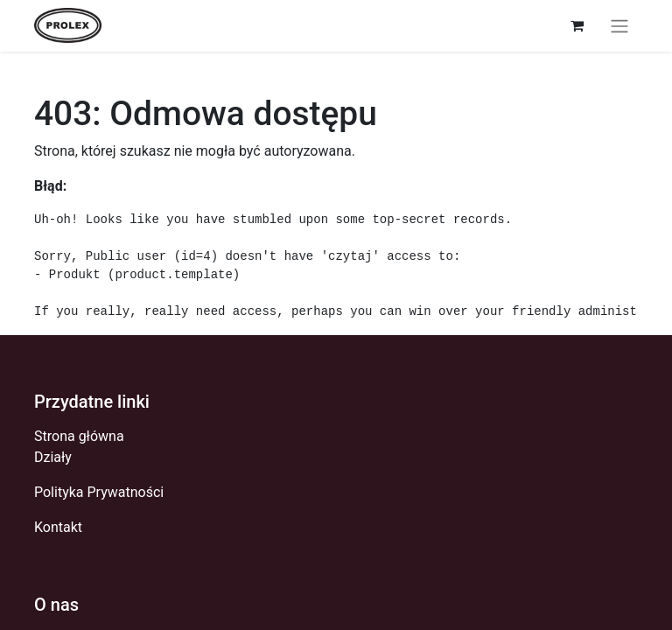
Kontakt (58, 527)
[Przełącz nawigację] (619, 26)
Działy (53, 457)
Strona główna (79, 436)
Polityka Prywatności (99, 492)
